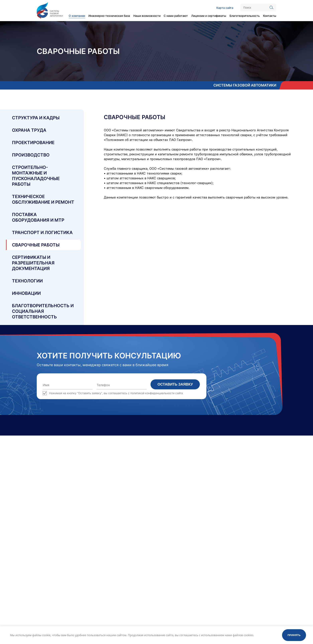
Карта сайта (225, 8)
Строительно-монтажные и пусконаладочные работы (36, 176)
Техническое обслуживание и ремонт (43, 199)
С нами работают (176, 16)
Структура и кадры (36, 118)
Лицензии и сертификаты (209, 16)
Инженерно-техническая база (109, 16)
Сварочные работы (36, 245)
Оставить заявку (175, 384)
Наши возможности (147, 16)
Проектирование (33, 143)
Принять (294, 635)
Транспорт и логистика (42, 232)
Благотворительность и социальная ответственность (43, 311)
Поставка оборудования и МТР (38, 217)
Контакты (270, 16)
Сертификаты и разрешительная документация (33, 263)
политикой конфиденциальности (152, 393)
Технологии (27, 281)
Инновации (26, 293)
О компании (77, 16)
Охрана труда (29, 130)
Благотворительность (245, 16)
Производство (31, 155)
